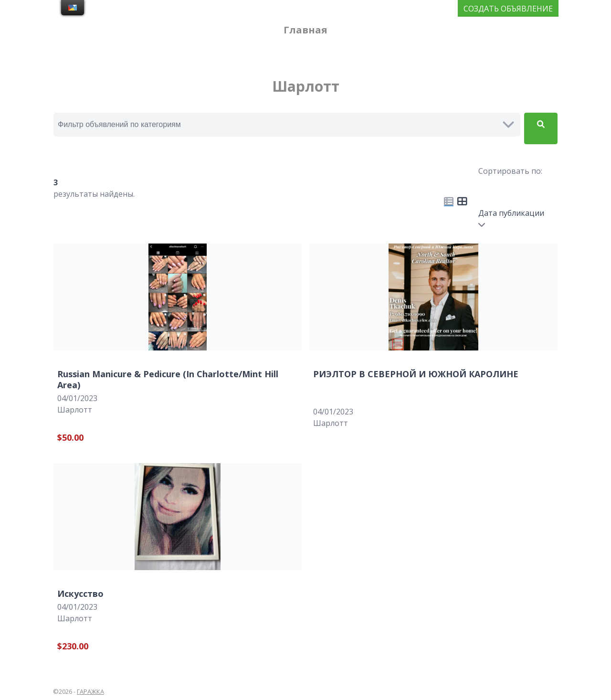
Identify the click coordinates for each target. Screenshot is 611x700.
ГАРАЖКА (90, 691)
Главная (305, 30)
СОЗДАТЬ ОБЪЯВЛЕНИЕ (508, 9)
